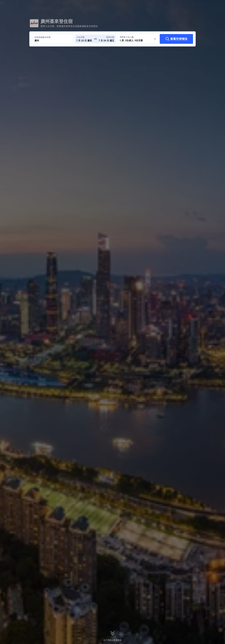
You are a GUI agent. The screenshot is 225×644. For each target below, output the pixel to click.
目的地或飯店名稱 (42, 37)
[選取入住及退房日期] (85, 39)
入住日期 (80, 37)
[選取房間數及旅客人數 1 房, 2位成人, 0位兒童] (138, 39)
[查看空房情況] (176, 39)
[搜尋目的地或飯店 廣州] (53, 39)
